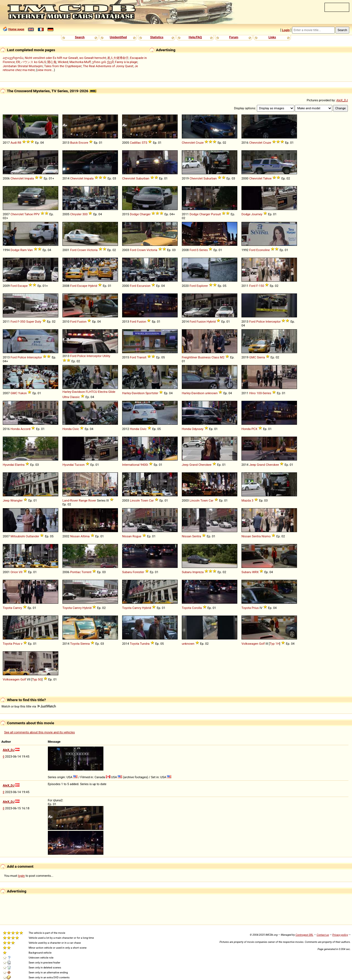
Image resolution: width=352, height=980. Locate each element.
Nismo (266, 536)
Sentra (197, 536)
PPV (37, 214)
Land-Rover (70, 500)
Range (83, 500)
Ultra (66, 397)
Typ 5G (37, 679)
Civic (76, 429)
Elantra (20, 465)
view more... (46, 70)
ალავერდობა (13, 58)
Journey (257, 214)
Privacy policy (340, 935)
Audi (14, 143)
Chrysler (76, 214)
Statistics (157, 37)
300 (85, 214)
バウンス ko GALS (34, 62)
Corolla (197, 608)
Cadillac (135, 143)
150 (261, 286)
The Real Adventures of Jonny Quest (108, 66)
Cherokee (205, 465)
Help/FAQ (195, 37)
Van (30, 250)
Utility (106, 356)
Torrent (86, 572)
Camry (17, 608)
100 (259, 393)
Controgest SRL (304, 935)
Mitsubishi (18, 536)
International (131, 465)
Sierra (261, 357)
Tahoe (267, 178)
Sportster (152, 393)
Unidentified (118, 37)
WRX (255, 572)
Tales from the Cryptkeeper (63, 66)
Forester (138, 572)
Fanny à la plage (126, 62)
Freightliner (190, 357)
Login (286, 30)
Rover (92, 500)
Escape (23, 286)
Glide (112, 392)
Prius (255, 608)
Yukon (22, 393)
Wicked (63, 62)
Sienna (85, 644)
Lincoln (135, 500)
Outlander (33, 536)
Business (204, 357)
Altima (85, 536)
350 (23, 322)
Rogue (137, 536)
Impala (29, 178)
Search (80, 37)
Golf (262, 644)
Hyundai (8, 465)
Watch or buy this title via (29, 706)
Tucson (80, 465)
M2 (222, 357)
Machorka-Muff (80, 62)
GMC (253, 357)
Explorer (202, 286)
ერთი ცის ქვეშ (103, 62)
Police (261, 322)
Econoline (263, 250)
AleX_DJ (342, 100)
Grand (193, 465)
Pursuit (216, 214)
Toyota (7, 608)
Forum (234, 37)
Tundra (145, 644)
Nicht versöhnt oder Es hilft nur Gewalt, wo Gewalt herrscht (65, 58)
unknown (211, 393)
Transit (142, 357)
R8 (19, 143)
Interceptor (273, 322)
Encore (83, 143)
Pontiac (75, 572)
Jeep (185, 465)
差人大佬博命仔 (118, 58)
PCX (254, 429)
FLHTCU (92, 392)
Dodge (134, 214)
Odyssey (198, 429)
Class (215, 357)
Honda (15, 429)
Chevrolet (188, 143)
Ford (73, 250)
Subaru (127, 572)
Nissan (75, 536)
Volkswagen (250, 644)
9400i (144, 465)
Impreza (198, 572)
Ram (24, 250)
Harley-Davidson (74, 392)
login (22, 876)
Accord (25, 429)
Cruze (200, 143)
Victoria (92, 250)
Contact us (323, 935)
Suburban (143, 178)
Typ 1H (275, 644)
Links (272, 37)
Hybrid (93, 286)
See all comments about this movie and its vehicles (39, 732)
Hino (252, 393)
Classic (75, 397)
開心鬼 (52, 62)
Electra (103, 392)
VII (20, 572)
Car (151, 500)
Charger (145, 214)
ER (18, 62)
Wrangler (16, 500)
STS (144, 143)
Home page (16, 29)
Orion (14, 572)
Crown (82, 250)
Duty (38, 322)
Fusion (82, 322)
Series (203, 250)
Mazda (246, 500)
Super (30, 322)
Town (144, 500)
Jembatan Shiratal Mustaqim (23, 66)
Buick (74, 143)
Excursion (144, 286)
